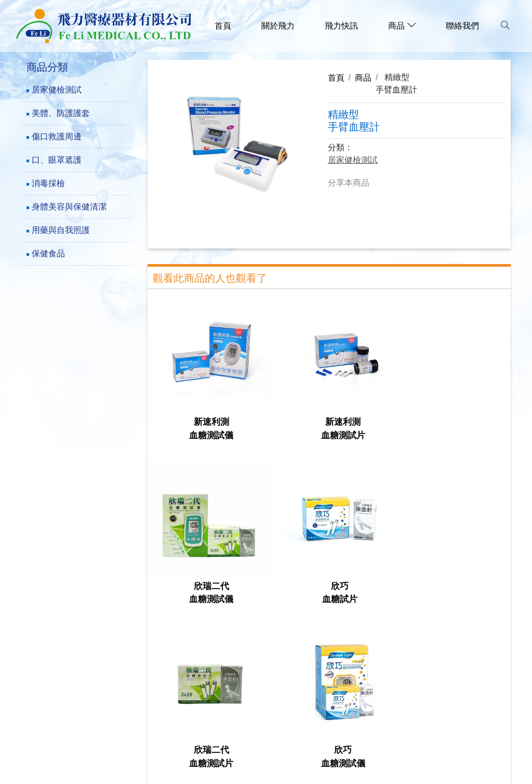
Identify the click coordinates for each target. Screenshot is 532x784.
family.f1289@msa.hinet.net (88, 726)
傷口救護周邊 (57, 136)
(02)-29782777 (61, 694)
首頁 (223, 26)
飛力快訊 (341, 26)
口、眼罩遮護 (57, 160)
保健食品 (48, 253)
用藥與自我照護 (61, 230)
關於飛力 (278, 26)
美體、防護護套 (61, 113)
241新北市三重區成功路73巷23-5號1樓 (109, 678)
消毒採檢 (48, 183)
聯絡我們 (462, 26)
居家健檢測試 (57, 90)
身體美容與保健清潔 (69, 207)
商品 (363, 77)
